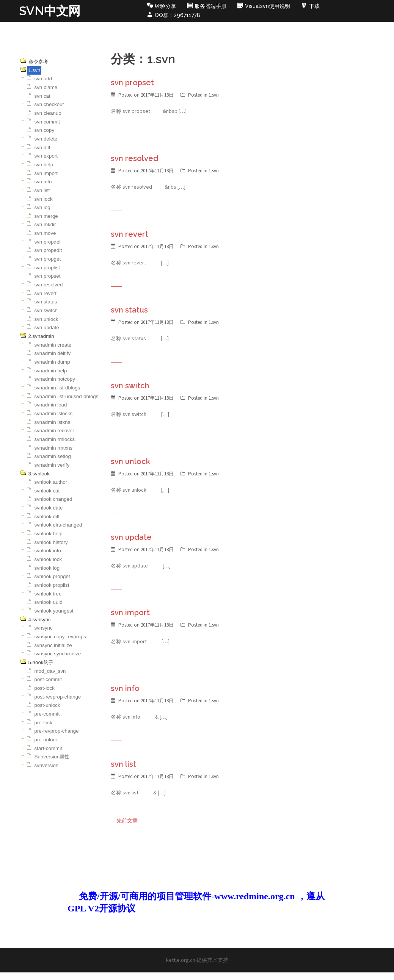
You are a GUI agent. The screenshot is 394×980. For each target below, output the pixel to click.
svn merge (46, 216)
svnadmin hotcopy (55, 379)
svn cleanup (48, 113)
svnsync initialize (53, 645)
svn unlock (46, 319)
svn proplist (47, 268)
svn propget (48, 259)
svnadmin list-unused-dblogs (67, 396)
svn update (47, 327)
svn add (43, 79)
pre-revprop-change (57, 731)
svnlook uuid (49, 602)
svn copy (45, 130)
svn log (42, 207)
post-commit (48, 679)
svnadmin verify (52, 465)
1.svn (214, 95)
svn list (42, 190)
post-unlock (47, 705)
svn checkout (49, 104)
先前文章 (127, 821)
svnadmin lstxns (53, 422)
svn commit (47, 122)
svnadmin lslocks (54, 413)
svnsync (44, 628)
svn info (43, 182)
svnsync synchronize (58, 654)
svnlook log (47, 568)
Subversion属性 (52, 757)
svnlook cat (47, 491)
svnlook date (49, 508)
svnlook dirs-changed (58, 525)
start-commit (48, 748)
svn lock (44, 199)
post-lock (45, 688)
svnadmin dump (52, 362)
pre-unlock (46, 740)
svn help (44, 165)
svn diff (42, 148)
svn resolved (49, 285)
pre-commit (47, 714)
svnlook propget (52, 576)
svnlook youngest (54, 611)
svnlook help (49, 534)
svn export (46, 156)
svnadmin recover (54, 431)
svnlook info (48, 551)
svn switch (46, 310)
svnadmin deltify (53, 353)
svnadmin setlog (53, 456)
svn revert (46, 293)
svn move (45, 233)
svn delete (46, 139)
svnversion (47, 765)
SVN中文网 (50, 11)
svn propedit (48, 250)
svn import (46, 173)
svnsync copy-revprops (60, 637)
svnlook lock (48, 559)
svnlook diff (47, 517)
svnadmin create (53, 345)
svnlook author (51, 482)
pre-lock (43, 723)
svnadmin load (51, 405)
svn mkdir (45, 224)
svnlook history (51, 542)
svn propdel (48, 242)
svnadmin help (51, 371)
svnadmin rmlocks (55, 439)
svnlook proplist (52, 585)
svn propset (48, 276)
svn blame (46, 87)
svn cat (42, 96)
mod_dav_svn (50, 671)
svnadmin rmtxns (54, 448)
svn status (46, 302)
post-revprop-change (58, 697)
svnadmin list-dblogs (57, 388)
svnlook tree (48, 594)
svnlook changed (53, 499)
